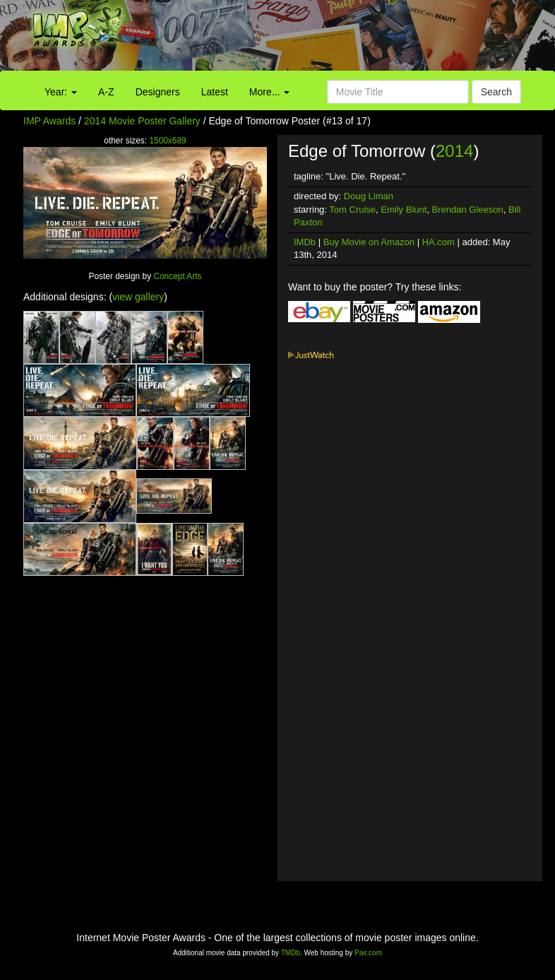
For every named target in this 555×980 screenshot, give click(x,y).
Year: (61, 92)
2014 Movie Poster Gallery (142, 121)
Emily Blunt (404, 209)
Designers (158, 92)
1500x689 (167, 141)
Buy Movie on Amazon (369, 242)
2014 (454, 151)
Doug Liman (369, 196)
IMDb (305, 242)
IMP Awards (49, 121)
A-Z (106, 92)
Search (496, 92)
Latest (215, 92)
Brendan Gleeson (468, 209)
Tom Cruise (352, 209)
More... (269, 92)
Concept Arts (177, 276)
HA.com (438, 242)
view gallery (138, 297)
